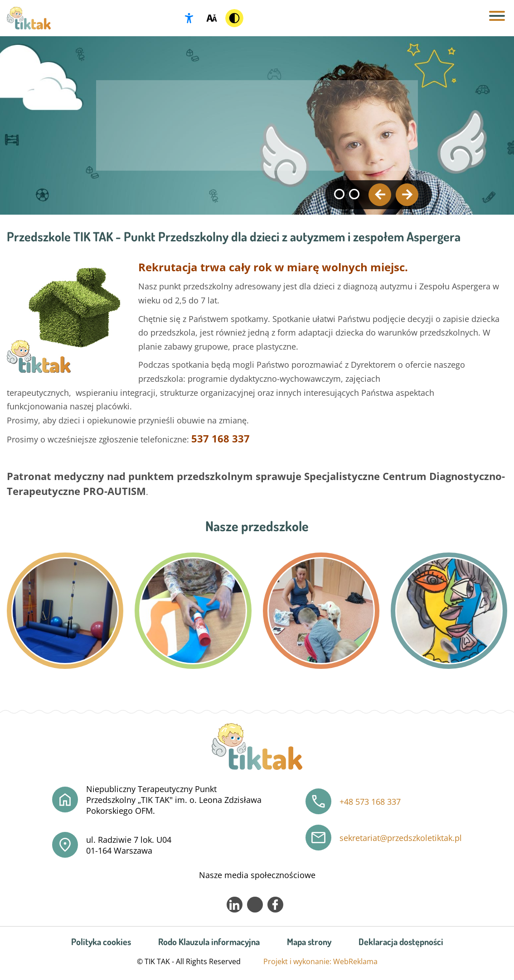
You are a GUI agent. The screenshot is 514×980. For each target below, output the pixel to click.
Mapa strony (309, 942)
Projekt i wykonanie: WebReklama (320, 961)
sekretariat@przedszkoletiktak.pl (401, 838)
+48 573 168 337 (370, 802)
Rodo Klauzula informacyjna (209, 942)
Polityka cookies (101, 942)
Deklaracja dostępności (401, 942)
